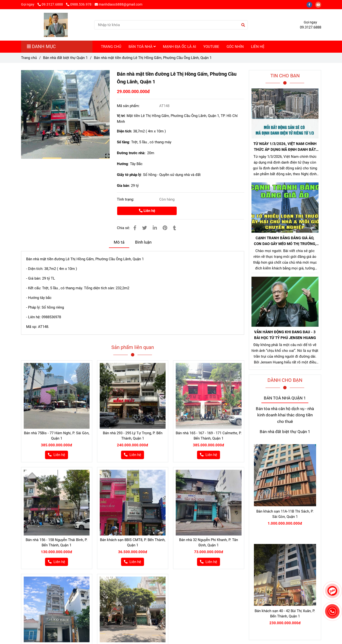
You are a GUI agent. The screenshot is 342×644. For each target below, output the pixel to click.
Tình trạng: (126, 199)
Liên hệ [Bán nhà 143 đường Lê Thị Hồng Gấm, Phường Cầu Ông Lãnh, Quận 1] (147, 211)
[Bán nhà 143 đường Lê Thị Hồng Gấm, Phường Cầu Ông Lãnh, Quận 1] (65, 114)
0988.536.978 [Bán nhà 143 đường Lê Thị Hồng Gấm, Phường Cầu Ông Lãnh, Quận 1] (79, 4)
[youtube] (319, 4)
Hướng (122, 164)
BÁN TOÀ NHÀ (142, 47)
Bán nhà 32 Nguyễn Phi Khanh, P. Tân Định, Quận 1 (209, 543)
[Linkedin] (155, 228)
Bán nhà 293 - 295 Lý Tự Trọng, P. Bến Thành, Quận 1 (133, 436)
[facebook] (311, 4)
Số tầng (123, 142)
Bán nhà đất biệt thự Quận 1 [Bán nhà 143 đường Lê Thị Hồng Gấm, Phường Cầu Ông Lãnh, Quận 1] (65, 58)
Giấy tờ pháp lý (129, 175)
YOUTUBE (211, 47)
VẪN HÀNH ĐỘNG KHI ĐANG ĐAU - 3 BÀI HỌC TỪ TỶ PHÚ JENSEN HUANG (285, 335)
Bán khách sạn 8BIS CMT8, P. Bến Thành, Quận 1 (133, 543)
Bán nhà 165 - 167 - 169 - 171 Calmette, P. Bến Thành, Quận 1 (209, 436)
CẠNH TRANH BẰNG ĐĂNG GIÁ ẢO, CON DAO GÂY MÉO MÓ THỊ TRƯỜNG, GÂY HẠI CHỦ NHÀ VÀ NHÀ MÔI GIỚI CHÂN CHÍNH (285, 241)
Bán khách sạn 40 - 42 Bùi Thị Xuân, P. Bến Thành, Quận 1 (285, 614)
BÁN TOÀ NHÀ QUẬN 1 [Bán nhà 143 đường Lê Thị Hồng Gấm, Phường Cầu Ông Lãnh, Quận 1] (285, 398)
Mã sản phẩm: (129, 106)
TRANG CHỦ (111, 47)
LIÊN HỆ (258, 47)
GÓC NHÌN (235, 47)
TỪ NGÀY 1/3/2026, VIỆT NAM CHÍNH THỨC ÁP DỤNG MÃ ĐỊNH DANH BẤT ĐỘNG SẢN (285, 147)
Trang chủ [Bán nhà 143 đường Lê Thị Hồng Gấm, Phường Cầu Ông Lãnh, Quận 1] (29, 58)
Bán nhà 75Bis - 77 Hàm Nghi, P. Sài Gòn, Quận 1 (57, 436)
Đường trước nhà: (132, 153)
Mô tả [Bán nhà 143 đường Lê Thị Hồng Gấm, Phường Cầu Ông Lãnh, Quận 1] (119, 242)
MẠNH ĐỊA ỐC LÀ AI (179, 47)
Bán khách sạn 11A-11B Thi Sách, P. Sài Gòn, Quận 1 (285, 514)
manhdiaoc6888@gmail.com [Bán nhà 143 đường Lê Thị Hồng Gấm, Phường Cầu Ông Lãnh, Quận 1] (118, 4)
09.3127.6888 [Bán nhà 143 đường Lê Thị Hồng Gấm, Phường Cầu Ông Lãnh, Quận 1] (51, 4)
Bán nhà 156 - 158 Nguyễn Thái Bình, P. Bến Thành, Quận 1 (57, 543)
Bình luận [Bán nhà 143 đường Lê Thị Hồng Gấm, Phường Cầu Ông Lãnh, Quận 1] (143, 242)
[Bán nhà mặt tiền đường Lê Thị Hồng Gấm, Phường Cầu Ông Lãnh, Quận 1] (56, 25)
